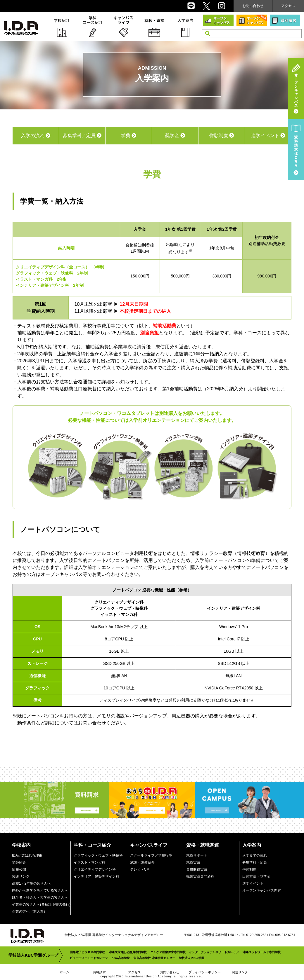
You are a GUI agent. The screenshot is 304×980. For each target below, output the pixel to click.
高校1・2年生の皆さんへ (31, 883)
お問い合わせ (253, 6)
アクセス (288, 6)
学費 (129, 136)
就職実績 (193, 862)
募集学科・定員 (255, 862)
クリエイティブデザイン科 (95, 869)
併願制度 (222, 136)
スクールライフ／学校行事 (151, 855)
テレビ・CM (140, 869)
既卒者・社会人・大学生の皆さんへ (40, 897)
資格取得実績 (197, 869)
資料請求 (99, 972)
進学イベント (268, 136)
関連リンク (21, 876)
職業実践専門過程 (200, 876)
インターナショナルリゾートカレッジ (214, 952)
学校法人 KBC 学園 (192, 958)
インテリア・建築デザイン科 (96, 876)
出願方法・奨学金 (256, 876)
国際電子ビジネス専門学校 (87, 952)
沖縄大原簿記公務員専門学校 (128, 952)
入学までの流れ (255, 855)
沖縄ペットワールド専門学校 (262, 952)
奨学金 (175, 136)
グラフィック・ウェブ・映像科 (98, 855)
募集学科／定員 (82, 136)
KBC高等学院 (121, 958)
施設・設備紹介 (142, 862)
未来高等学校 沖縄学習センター (154, 958)
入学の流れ (36, 136)
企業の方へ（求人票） (30, 911)
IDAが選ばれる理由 (27, 855)
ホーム (64, 972)
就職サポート (197, 855)
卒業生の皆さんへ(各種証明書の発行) (41, 904)
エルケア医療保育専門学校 (168, 952)
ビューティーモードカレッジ (89, 958)
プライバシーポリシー (205, 972)
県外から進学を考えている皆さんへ (40, 890)
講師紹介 (19, 862)
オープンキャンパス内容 (262, 890)
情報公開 (19, 869)
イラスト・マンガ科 (89, 862)
